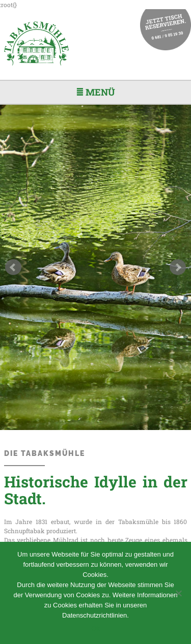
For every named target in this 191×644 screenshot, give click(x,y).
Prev (13, 267)
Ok (95, 628)
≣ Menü (95, 92)
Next (178, 267)
